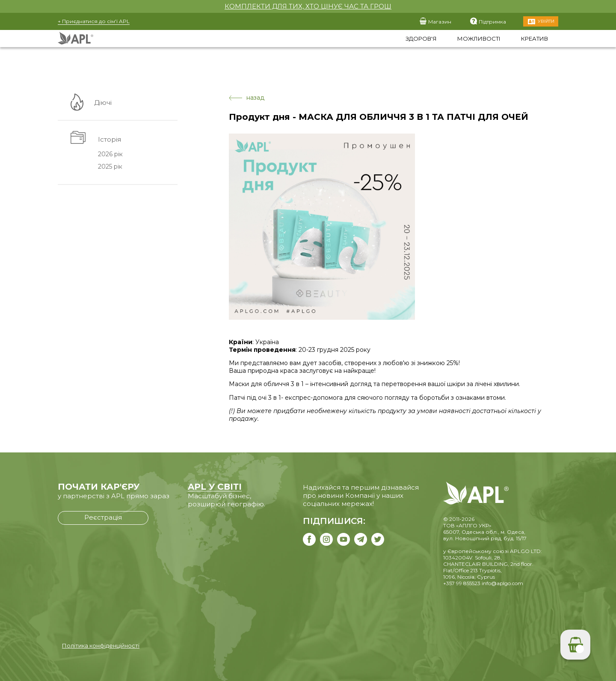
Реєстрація (103, 517)
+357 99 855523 (462, 583)
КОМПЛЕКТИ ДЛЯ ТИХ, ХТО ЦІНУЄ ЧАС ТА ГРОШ (308, 6)
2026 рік (110, 155)
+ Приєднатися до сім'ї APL (94, 21)
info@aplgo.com (502, 583)
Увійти (546, 21)
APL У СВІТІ (215, 487)
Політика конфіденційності (101, 645)
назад (247, 98)
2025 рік (110, 167)
